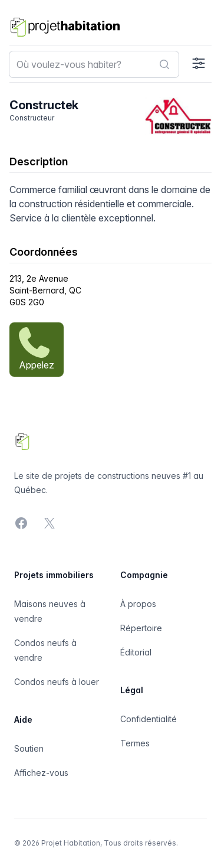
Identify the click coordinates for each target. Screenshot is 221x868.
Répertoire (141, 628)
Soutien (29, 748)
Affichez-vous (41, 773)
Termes (135, 743)
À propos (138, 604)
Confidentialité (149, 719)
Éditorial (136, 652)
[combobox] (94, 64)
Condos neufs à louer (57, 682)
